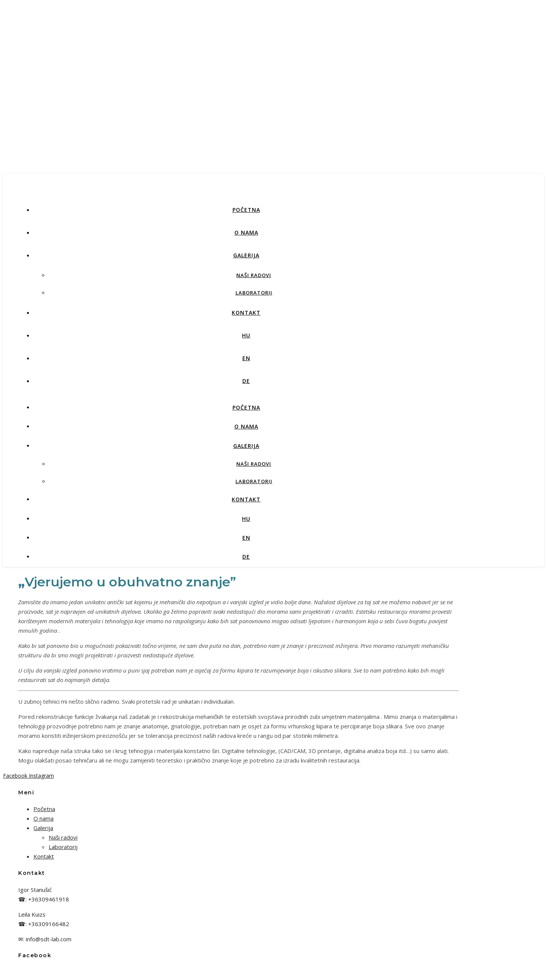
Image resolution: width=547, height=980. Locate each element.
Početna (246, 210)
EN (246, 358)
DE (246, 381)
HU (246, 335)
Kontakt (246, 313)
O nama (246, 232)
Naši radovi (254, 275)
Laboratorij (254, 293)
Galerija (246, 255)
